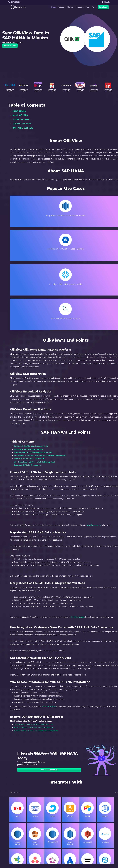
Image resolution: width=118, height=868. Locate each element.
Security (69, 839)
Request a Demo (10, 46)
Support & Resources (73, 828)
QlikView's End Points (22, 124)
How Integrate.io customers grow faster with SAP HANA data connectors (40, 353)
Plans (86, 7)
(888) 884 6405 (14, 2)
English (101, 844)
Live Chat (69, 825)
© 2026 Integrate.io (15, 858)
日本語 (101, 847)
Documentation (71, 833)
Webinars (102, 828)
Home (49, 7)
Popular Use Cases (21, 119)
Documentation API (73, 836)
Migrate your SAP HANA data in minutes (28, 346)
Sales (37, 836)
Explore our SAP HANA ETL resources (28, 362)
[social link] (9, 838)
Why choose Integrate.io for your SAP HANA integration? (35, 359)
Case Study (38, 80)
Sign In (106, 2)
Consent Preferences (73, 850)
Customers (102, 822)
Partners (101, 833)
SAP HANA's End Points (23, 128)
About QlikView (19, 111)
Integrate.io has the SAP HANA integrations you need (33, 349)
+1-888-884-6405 (17, 834)
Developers (39, 842)
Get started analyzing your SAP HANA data (29, 356)
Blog (67, 822)
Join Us (101, 836)
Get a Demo (103, 7)
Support (38, 839)
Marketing (38, 833)
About (100, 831)
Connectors (78, 7)
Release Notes (40, 845)
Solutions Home (41, 822)
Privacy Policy (71, 845)
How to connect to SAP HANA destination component (36, 628)
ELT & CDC (39, 828)
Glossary (69, 847)
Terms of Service (104, 858)
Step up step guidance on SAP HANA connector (34, 621)
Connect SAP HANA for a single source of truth (31, 343)
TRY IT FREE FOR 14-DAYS (49, 667)
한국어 (101, 849)
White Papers (103, 825)
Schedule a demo (94, 422)
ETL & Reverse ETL (42, 825)
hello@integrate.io (17, 828)
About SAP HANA (20, 115)
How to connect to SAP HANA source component (34, 624)
